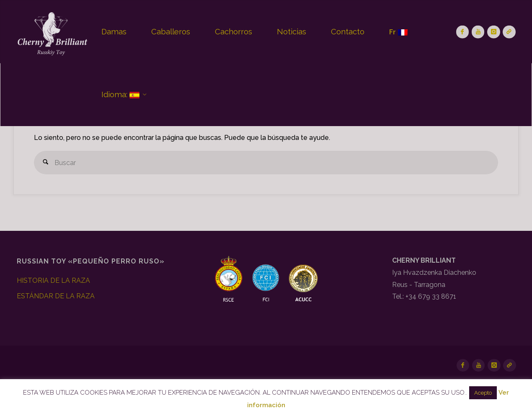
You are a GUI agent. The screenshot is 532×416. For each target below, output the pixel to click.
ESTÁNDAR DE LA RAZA (56, 296)
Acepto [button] (483, 393)
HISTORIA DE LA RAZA (53, 280)
